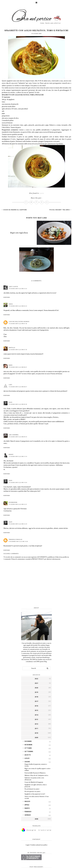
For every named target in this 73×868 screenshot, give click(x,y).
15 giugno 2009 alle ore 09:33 (18, 437)
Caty (10, 385)
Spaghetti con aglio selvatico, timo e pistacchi (36, 786)
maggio (27, 801)
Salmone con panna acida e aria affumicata (34, 779)
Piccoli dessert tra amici (60, 210)
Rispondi (7, 297)
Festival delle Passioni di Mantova (35, 773)
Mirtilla (12, 348)
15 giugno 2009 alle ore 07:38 (18, 324)
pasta (42, 193)
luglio (27, 758)
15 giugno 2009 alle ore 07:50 (18, 350)
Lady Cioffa (13, 287)
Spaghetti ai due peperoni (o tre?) (35, 794)
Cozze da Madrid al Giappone (15, 210)
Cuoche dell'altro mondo (19, 322)
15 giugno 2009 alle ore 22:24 (18, 524)
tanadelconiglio (16, 539)
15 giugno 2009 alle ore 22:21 (18, 504)
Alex (10, 402)
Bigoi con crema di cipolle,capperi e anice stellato (37, 769)
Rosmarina (13, 502)
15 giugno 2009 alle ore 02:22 (18, 306)
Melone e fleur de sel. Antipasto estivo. (36, 775)
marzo (27, 808)
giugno (27, 762)
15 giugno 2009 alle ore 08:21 (18, 367)
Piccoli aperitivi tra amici (32, 791)
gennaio (28, 815)
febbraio (28, 812)
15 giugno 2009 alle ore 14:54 (18, 483)
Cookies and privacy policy (39, 845)
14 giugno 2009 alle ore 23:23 (18, 289)
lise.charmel (14, 435)
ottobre (28, 748)
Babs (11, 365)
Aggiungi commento (11, 554)
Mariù (11, 454)
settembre (29, 751)
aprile (27, 805)
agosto (28, 755)
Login (28, 845)
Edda (11, 304)
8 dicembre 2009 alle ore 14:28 (18, 542)
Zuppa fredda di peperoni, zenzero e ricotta (36, 765)
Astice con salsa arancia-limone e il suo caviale (37, 797)
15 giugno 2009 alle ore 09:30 (18, 404)
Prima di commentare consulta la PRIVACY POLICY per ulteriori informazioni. (36, 559)
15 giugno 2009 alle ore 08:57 (18, 387)
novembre (28, 745)
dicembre (28, 741)
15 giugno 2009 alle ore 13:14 (18, 457)
